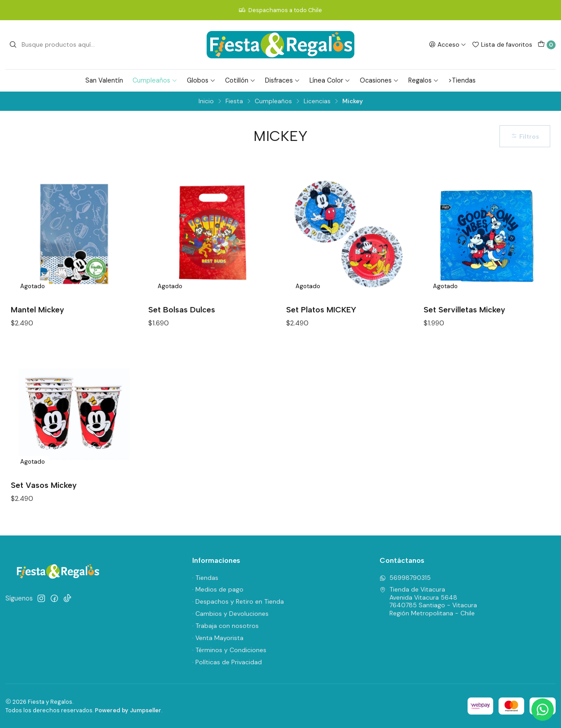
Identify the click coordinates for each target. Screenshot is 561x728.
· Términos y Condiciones (229, 650)
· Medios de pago (218, 589)
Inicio (206, 101)
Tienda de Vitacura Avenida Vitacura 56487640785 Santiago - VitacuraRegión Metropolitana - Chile (428, 601)
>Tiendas (462, 80)
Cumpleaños (155, 80)
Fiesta (234, 101)
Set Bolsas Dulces (182, 309)
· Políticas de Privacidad (227, 662)
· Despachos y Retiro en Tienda (238, 601)
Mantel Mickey (38, 309)
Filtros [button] (525, 136)
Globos (201, 80)
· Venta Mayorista (218, 638)
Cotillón (240, 80)
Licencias (317, 101)
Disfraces (283, 80)
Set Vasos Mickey (44, 485)
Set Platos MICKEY (321, 309)
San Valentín (104, 80)
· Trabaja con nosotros (225, 626)
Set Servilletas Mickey (464, 309)
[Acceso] (448, 44)
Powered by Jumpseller (128, 710)
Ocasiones (379, 80)
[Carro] (547, 45)
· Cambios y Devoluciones (230, 614)
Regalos (424, 80)
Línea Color (330, 80)
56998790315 (405, 578)
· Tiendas (205, 578)
